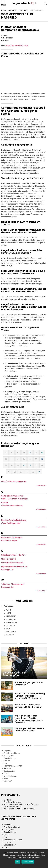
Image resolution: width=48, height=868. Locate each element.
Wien (9, 610)
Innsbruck (11, 632)
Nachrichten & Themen (13, 766)
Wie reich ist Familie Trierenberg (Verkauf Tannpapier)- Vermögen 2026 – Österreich (30, 696)
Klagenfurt (12, 622)
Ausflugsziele (9, 606)
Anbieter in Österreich (12, 802)
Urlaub (6, 774)
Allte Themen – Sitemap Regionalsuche (19, 809)
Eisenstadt (11, 616)
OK (18, 862)
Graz (9, 613)
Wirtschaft (8, 781)
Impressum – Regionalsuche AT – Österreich (21, 804)
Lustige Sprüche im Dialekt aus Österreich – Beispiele (29, 729)
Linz (8, 629)
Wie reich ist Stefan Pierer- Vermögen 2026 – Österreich (28, 706)
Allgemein (8, 751)
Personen (8, 768)
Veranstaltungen (10, 776)
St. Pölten (11, 619)
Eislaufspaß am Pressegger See (14, 481)
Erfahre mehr (28, 862)
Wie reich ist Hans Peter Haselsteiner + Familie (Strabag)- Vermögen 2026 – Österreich (29, 719)
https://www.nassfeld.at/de (17, 46)
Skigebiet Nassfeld (9, 559)
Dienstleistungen (10, 758)
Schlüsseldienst (10, 771)
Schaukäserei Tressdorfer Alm (13, 555)
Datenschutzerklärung (13, 807)
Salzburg (11, 625)
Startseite (8, 800)
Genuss (7, 761)
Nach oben (41, 485)
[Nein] (22, 864)
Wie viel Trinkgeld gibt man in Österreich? (29, 684)
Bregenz (10, 635)
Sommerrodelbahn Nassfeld (13, 563)
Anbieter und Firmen (12, 753)
